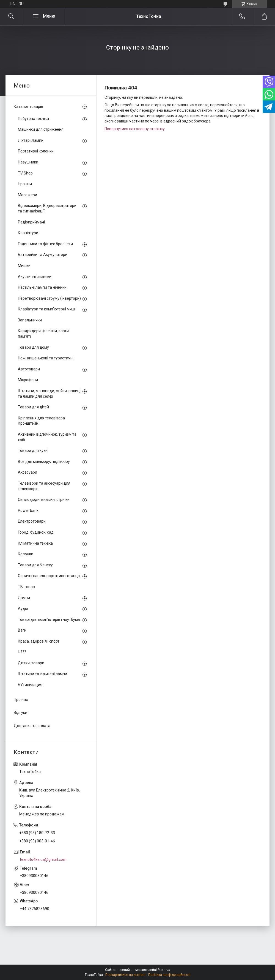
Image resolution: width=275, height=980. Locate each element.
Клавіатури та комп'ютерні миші (47, 309)
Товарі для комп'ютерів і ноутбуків (49, 619)
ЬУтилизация (30, 685)
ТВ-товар (26, 587)
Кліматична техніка (35, 543)
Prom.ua (164, 970)
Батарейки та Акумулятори (43, 255)
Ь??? (22, 652)
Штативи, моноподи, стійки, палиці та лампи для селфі (49, 394)
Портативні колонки (36, 151)
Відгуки (20, 713)
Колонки (26, 554)
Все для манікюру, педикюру (44, 462)
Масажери (28, 195)
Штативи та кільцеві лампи (42, 674)
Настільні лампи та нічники (42, 287)
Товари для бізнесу (35, 565)
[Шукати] (11, 17)
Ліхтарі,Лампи (31, 140)
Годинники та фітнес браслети (45, 244)
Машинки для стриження (41, 129)
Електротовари (32, 521)
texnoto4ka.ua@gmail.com (43, 859)
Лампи (24, 598)
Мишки (24, 266)
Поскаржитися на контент (126, 975)
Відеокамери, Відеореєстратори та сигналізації (47, 208)
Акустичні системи (35, 277)
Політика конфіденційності (169, 975)
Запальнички (30, 320)
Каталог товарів (28, 107)
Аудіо (23, 608)
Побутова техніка (33, 119)
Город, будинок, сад (36, 532)
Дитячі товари (31, 663)
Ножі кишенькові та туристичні (46, 358)
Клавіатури (28, 233)
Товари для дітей (33, 407)
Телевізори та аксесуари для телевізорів (44, 486)
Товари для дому (33, 347)
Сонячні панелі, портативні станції (49, 576)
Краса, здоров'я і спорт (39, 641)
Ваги (22, 630)
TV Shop (25, 173)
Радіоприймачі (31, 222)
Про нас (21, 700)
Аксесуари (28, 472)
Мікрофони (28, 380)
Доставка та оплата (32, 726)
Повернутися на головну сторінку (135, 129)
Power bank (28, 511)
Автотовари (29, 369)
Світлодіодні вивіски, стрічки (44, 499)
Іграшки (25, 184)
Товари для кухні (33, 451)
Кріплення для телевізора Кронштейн (41, 421)
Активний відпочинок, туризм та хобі (47, 437)
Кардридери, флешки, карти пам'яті (43, 334)
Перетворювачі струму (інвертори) (49, 298)
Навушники (28, 162)
